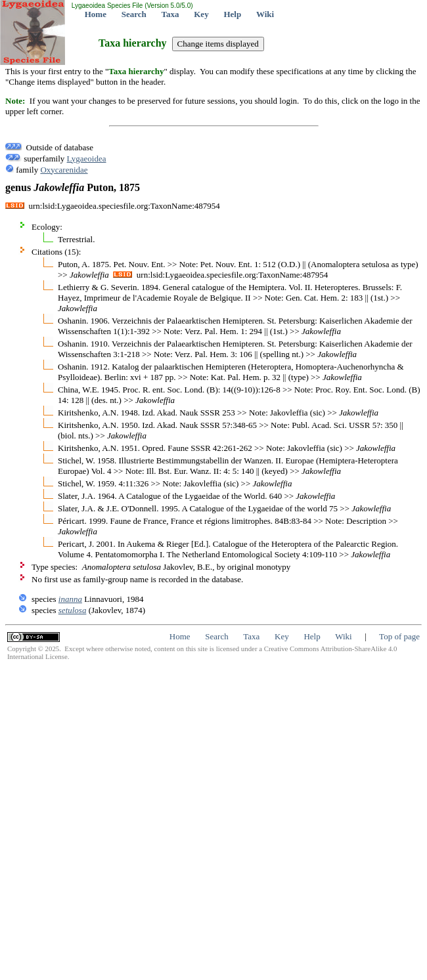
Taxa (170, 14)
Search (134, 14)
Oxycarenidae (64, 170)
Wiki (265, 14)
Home (96, 14)
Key (201, 14)
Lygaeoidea (87, 159)
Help (232, 14)
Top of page (399, 636)
